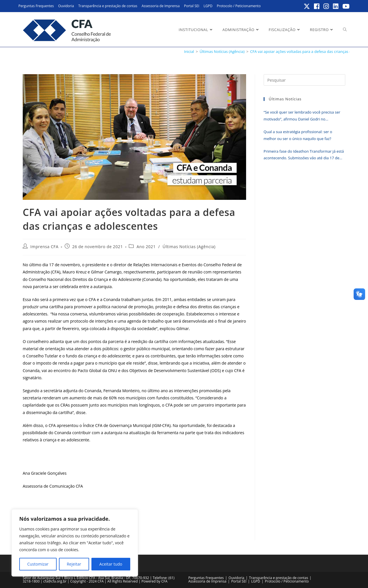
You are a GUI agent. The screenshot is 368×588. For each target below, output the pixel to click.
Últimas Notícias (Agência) (189, 247)
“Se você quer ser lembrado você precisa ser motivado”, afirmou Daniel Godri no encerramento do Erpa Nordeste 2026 (302, 116)
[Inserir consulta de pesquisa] (304, 80)
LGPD (208, 6)
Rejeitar (74, 564)
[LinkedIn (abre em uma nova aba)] (336, 6)
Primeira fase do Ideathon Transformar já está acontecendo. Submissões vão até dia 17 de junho (304, 155)
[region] (75, 543)
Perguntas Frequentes (36, 6)
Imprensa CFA (45, 247)
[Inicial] (189, 51)
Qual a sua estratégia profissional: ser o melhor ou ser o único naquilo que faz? (298, 135)
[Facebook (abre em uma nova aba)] (317, 6)
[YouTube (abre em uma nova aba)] (345, 6)
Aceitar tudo (111, 564)
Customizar (38, 564)
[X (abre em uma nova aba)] (307, 6)
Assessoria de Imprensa (161, 6)
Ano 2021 (146, 247)
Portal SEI (192, 6)
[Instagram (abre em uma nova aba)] (326, 6)
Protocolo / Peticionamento (239, 6)
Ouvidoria (66, 6)
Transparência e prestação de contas (108, 6)
